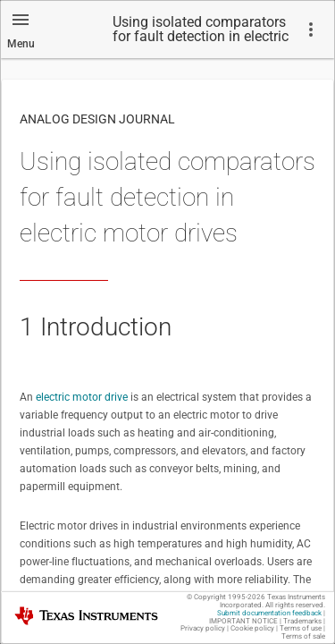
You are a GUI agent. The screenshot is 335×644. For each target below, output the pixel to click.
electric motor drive (82, 397)
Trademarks (302, 621)
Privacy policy (203, 628)
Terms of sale (303, 636)
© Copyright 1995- (226, 597)
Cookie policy (252, 628)
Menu (21, 44)
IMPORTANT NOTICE (243, 621)
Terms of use (301, 628)
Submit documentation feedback (269, 613)
